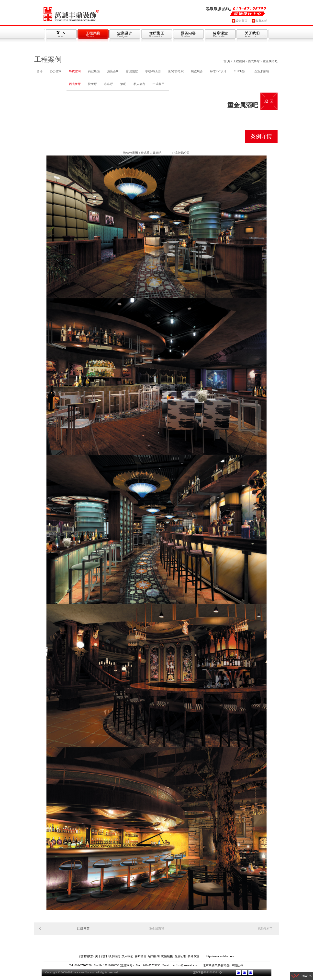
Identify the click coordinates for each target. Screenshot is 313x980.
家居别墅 (132, 71)
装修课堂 (193, 956)
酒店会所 (113, 71)
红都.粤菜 (83, 929)
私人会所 (139, 84)
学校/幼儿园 (153, 71)
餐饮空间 (75, 71)
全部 (40, 71)
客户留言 (141, 956)
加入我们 (127, 956)
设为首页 (242, 21)
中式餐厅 (158, 84)
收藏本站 (261, 21)
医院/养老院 (176, 71)
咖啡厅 (109, 84)
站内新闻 (154, 956)
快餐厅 (92, 84)
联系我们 (114, 956)
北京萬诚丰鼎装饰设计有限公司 (223, 965)
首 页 (227, 61)
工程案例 (239, 61)
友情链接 (167, 956)
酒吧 (123, 84)
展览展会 (197, 71)
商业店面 (94, 71)
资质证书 (180, 956)
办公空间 (56, 71)
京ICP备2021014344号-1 (208, 972)
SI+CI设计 (240, 71)
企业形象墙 (262, 71)
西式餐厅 (254, 61)
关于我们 (101, 956)
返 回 (269, 101)
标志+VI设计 (218, 71)
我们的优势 (86, 956)
